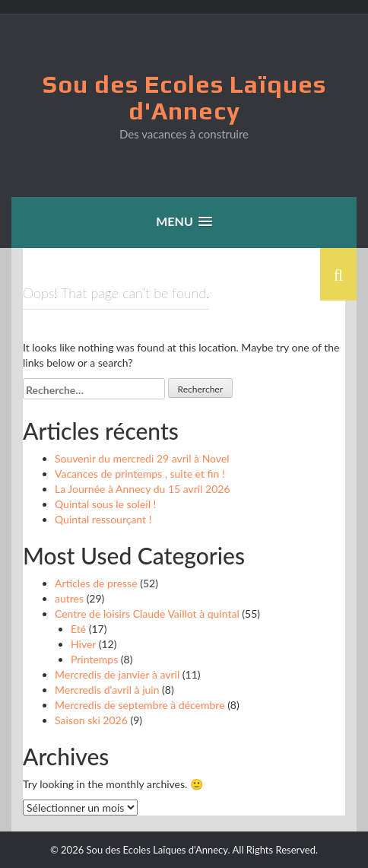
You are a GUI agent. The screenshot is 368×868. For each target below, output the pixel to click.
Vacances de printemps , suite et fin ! (140, 474)
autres (69, 598)
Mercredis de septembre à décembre (140, 705)
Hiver (83, 644)
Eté (78, 629)
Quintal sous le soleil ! (105, 504)
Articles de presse (96, 583)
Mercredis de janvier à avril (117, 674)
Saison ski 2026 (91, 720)
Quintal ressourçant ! (103, 519)
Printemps (94, 659)
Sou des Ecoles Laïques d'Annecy (184, 97)
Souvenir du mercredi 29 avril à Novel (142, 458)
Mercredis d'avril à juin (107, 690)
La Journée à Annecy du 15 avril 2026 (143, 489)
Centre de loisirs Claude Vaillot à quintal (147, 614)
